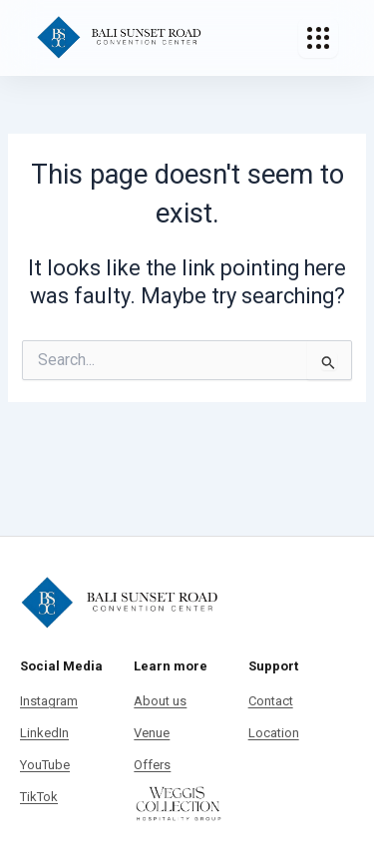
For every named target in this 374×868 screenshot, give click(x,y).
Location (274, 733)
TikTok (39, 797)
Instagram (49, 701)
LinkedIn (44, 733)
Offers (152, 765)
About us (160, 701)
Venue (152, 733)
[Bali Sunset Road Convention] (119, 38)
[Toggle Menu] (318, 38)
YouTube (45, 765)
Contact (271, 701)
